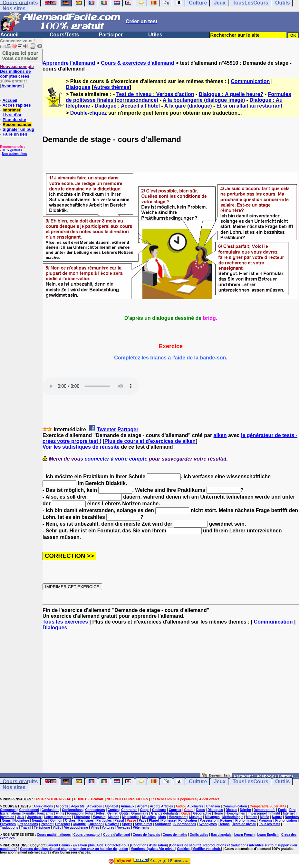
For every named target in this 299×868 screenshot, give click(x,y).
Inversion (7, 817)
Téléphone (42, 828)
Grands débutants (165, 813)
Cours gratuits (20, 782)
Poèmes (226, 820)
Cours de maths (175, 835)
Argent (142, 806)
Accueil (10, 35)
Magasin (99, 817)
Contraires (129, 810)
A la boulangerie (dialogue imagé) (204, 100)
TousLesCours (251, 782)
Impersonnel (257, 813)
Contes (113, 810)
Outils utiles (199, 835)
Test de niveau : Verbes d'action (155, 94)
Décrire (245, 810)
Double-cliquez (89, 113)
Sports (127, 824)
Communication (250, 81)
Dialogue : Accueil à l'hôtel (127, 106)
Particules (104, 820)
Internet (289, 813)
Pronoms (265, 820)
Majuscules (131, 817)
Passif (119, 820)
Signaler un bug (18, 129)
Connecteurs (95, 810)
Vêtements (141, 828)
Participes (86, 820)
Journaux (34, 817)
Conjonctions (72, 810)
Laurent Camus (58, 845)
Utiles (155, 35)
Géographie (202, 813)
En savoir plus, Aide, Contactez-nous (101, 845)
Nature (277, 817)
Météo (265, 817)
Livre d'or (12, 115)
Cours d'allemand (117, 835)
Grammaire (140, 813)
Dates (201, 810)
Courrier (175, 810)
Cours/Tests (64, 35)
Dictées (232, 810)
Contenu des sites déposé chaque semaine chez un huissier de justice (74, 849)
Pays (142, 820)
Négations (40, 820)
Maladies (149, 817)
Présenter (63, 824)
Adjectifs (78, 806)
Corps (145, 810)
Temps (225, 824)
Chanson (213, 806)
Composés (8, 810)
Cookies (183, 849)
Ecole (282, 810)
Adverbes (95, 806)
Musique (196, 817)
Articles (167, 806)
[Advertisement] (171, 705)
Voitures (108, 828)
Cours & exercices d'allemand (137, 63)
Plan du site (14, 120)
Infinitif (275, 813)
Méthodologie (233, 817)
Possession (209, 820)
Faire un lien (15, 134)
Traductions (9, 828)
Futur (90, 813)
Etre (292, 810)
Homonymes (235, 813)
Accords (62, 806)
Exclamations (10, 813)
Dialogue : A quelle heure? (231, 94)
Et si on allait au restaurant (250, 106)
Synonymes (208, 824)
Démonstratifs (264, 810)
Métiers (251, 817)
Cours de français (146, 835)
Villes (95, 828)
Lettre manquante (58, 817)
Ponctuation (188, 820)
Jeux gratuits (12, 150)
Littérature (82, 817)
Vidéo (57, 828)
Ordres (70, 820)
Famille (29, 813)
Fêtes (101, 813)
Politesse (169, 820)
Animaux (128, 806)
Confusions (50, 810)
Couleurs (159, 810)
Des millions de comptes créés (17, 71)
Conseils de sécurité (186, 845)
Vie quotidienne (76, 828)
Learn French (244, 835)
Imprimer (12, 110)
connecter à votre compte (116, 459)
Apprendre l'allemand (69, 63)
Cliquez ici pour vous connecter (20, 55)
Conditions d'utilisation (149, 845)
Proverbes (8, 824)
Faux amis (45, 813)
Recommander (17, 124)
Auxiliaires (195, 806)
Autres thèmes (111, 87)
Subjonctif (163, 824)
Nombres (292, 817)
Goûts (124, 813)
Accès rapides (16, 105)
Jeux (220, 782)
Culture (198, 782)
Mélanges (212, 817)
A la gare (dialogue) (188, 106)
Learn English (268, 835)
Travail (26, 828)
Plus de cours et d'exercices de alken (150, 441)
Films (60, 813)
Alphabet (111, 806)
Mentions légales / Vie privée (153, 849)
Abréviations (43, 806)
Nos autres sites (14, 154)
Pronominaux (246, 820)
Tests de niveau (244, 824)
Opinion (56, 820)
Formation (75, 813)
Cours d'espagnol (87, 835)
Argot (154, 806)
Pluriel (154, 820)
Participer (111, 35)
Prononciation (286, 820)
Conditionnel (29, 810)
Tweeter (106, 429)
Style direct (144, 824)
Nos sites (14, 9)
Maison (114, 817)
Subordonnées (185, 824)
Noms (6, 820)
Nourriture (21, 820)
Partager (128, 429)
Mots (162, 817)
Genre (112, 813)
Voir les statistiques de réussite (81, 447)
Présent (47, 824)
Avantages (12, 86)
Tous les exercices (65, 622)
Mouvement (178, 817)
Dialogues (78, 87)
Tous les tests (270, 824)
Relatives (112, 824)
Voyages (123, 828)
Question (96, 824)
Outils (282, 782)
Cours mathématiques (54, 835)
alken (220, 435)
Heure (218, 813)
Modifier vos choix (207, 849)
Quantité (79, 824)
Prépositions (28, 824)
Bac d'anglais (221, 835)
